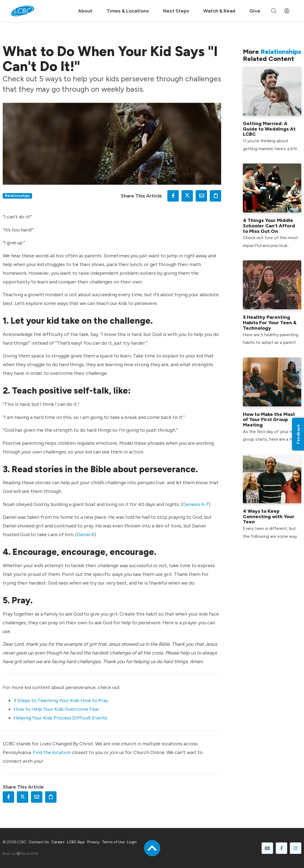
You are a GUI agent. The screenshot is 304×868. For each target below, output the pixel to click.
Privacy (93, 842)
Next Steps (176, 11)
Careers (58, 842)
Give (255, 11)
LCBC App (76, 842)
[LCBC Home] (22, 11)
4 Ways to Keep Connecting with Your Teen (269, 517)
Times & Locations (128, 11)
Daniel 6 (86, 535)
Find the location (52, 752)
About (85, 11)
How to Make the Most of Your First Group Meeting (269, 420)
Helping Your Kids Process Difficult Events (60, 718)
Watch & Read (219, 11)
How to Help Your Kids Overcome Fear (56, 709)
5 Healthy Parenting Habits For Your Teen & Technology (270, 323)
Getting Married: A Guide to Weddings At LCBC (269, 129)
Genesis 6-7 (196, 504)
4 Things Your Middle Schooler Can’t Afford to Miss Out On (269, 226)
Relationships (17, 196)
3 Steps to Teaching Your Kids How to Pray (61, 700)
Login (132, 842)
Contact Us (39, 842)
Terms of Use (113, 842)
